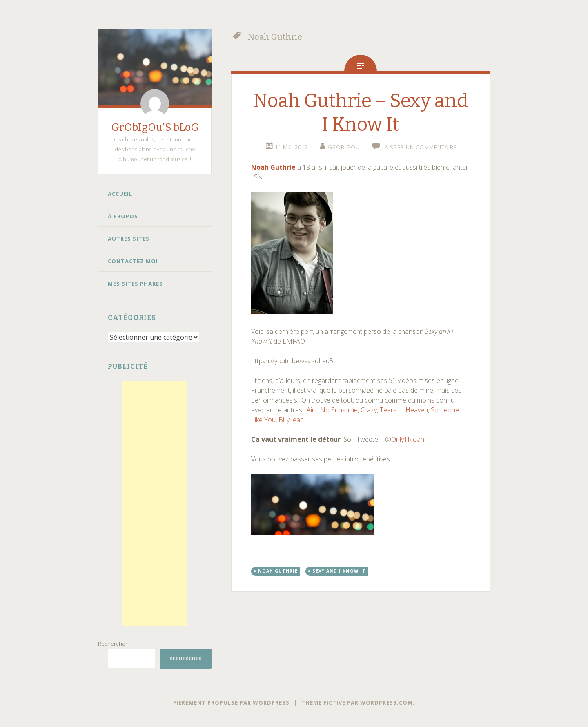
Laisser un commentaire (419, 147)
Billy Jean (291, 420)
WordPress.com (386, 702)
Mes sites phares (135, 284)
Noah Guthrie (273, 167)
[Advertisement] (155, 503)
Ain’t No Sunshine (332, 410)
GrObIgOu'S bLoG (155, 127)
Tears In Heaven (404, 410)
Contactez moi (133, 261)
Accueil (120, 194)
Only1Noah (408, 439)
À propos (123, 216)
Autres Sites (129, 239)
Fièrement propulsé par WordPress (231, 702)
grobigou (344, 147)
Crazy (369, 410)
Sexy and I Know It (339, 571)
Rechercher (113, 643)
